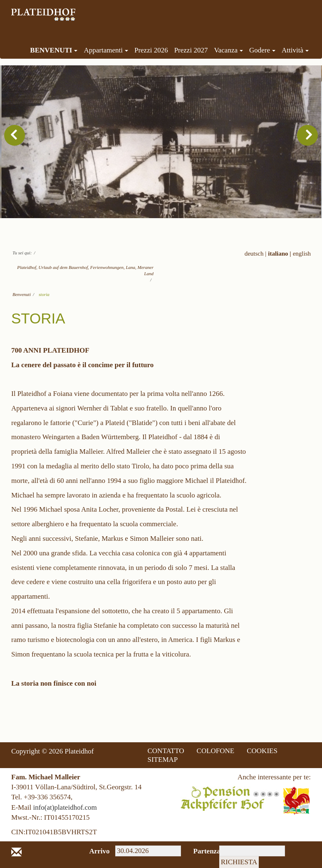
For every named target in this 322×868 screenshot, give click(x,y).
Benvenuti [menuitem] (54, 50)
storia (44, 294)
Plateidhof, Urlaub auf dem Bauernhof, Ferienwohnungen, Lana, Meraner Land (85, 270)
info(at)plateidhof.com (65, 807)
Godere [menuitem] (262, 50)
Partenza (200, 851)
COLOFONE (216, 751)
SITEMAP (163, 760)
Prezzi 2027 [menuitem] (191, 50)
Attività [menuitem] (295, 50)
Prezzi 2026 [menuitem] (151, 50)
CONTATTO (166, 751)
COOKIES (262, 751)
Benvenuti (22, 294)
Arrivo (96, 851)
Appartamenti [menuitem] (106, 50)
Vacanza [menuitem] (228, 50)
